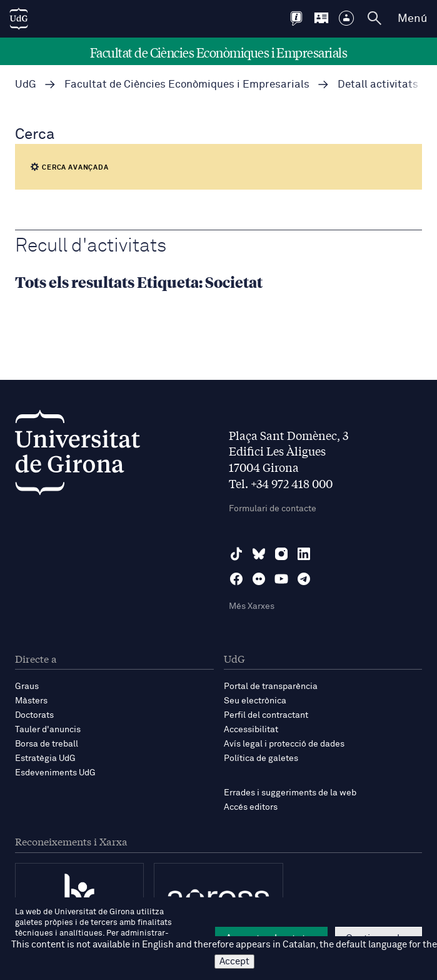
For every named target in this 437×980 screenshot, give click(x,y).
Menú (412, 19)
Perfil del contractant (266, 715)
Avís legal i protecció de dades (284, 744)
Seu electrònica (255, 701)
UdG (26, 85)
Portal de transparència (271, 687)
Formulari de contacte (273, 509)
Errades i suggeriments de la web (290, 793)
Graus (27, 687)
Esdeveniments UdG (55, 773)
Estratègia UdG (45, 758)
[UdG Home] (19, 19)
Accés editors (251, 807)
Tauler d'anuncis (48, 730)
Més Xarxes (252, 606)
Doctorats (34, 715)
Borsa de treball (47, 744)
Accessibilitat (251, 730)
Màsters (31, 701)
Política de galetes (261, 758)
